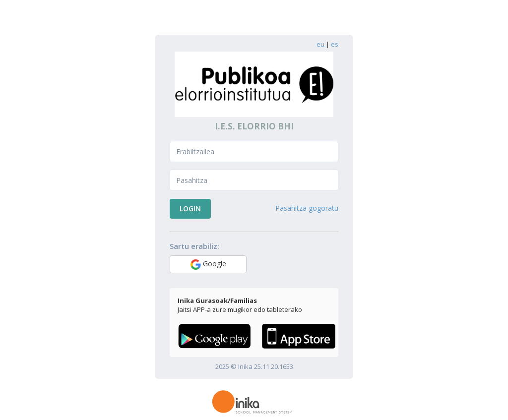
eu (320, 44)
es (335, 44)
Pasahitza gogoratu (307, 208)
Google (208, 264)
